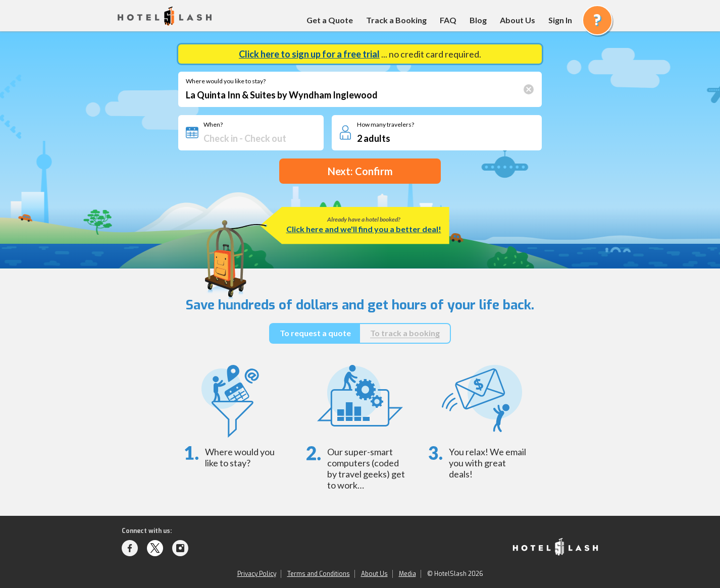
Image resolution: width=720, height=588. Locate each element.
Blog (478, 20)
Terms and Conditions (319, 574)
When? (213, 125)
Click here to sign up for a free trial (309, 54)
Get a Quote (330, 20)
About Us (518, 20)
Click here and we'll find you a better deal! (364, 229)
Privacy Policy (257, 574)
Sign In (560, 20)
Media (407, 574)
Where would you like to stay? (226, 81)
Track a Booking (396, 20)
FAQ (448, 20)
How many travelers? (385, 125)
